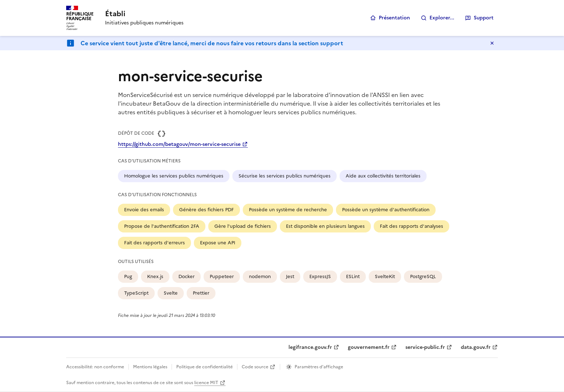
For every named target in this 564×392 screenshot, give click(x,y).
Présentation (394, 18)
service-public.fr (425, 347)
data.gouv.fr (476, 347)
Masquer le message (492, 43)
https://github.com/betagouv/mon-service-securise (179, 144)
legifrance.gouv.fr (310, 347)
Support (484, 18)
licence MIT (206, 383)
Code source (255, 367)
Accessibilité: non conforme (95, 367)
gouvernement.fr (369, 347)
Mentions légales (150, 367)
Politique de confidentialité (204, 367)
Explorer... (442, 18)
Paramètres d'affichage (319, 367)
